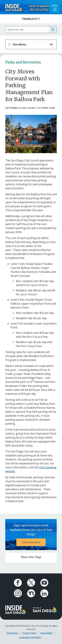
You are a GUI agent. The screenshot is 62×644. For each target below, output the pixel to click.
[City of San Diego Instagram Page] (18, 593)
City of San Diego (46, 9)
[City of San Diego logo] (45, 610)
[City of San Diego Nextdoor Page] (31, 593)
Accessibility (46, 633)
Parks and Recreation (23, 62)
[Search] (27, 30)
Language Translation (30, 637)
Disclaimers (13, 633)
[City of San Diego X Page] (31, 583)
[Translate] (31, 19)
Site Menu (28, 44)
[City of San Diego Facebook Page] (18, 583)
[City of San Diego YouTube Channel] (44, 583)
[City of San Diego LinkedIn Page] (44, 593)
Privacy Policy (29, 633)
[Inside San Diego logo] (14, 7)
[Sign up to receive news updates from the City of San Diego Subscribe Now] (31, 535)
